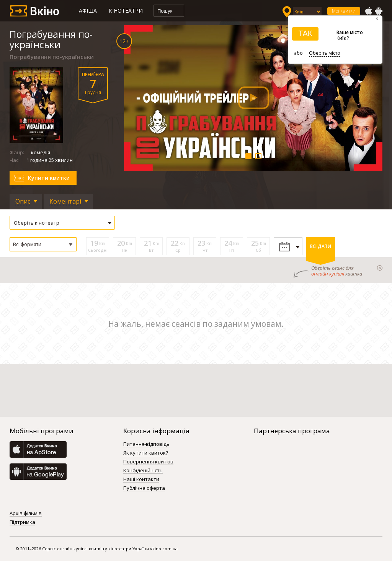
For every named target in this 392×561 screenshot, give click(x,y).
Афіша (88, 11)
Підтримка (22, 522)
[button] (43, 244)
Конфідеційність (143, 471)
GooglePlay (379, 11)
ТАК (305, 33)
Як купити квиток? (146, 453)
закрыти (380, 268)
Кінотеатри (126, 11)
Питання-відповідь (146, 444)
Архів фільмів (26, 514)
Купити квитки (49, 178)
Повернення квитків (148, 462)
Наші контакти (141, 479)
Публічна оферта (144, 488)
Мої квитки (344, 11)
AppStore (368, 11)
